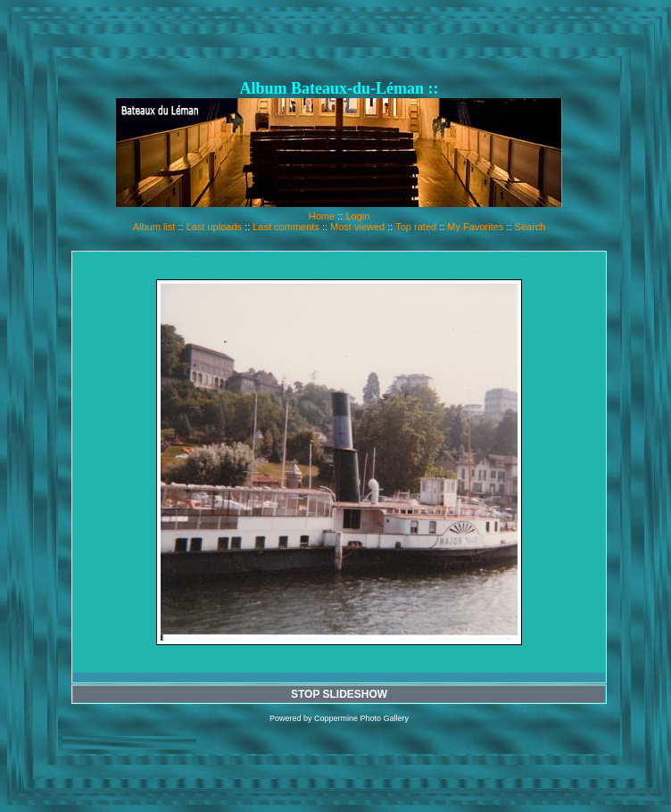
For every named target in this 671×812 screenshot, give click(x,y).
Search (530, 227)
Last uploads (214, 227)
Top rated (416, 227)
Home (322, 216)
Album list (154, 227)
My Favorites (475, 227)
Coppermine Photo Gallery (361, 718)
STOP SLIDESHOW (339, 694)
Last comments (286, 227)
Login (357, 216)
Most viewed (357, 227)
